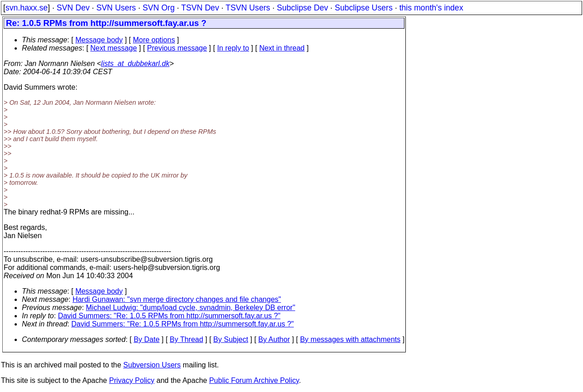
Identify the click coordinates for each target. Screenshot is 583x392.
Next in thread (282, 48)
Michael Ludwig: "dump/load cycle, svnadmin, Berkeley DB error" (191, 308)
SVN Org (159, 8)
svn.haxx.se (27, 8)
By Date (146, 339)
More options (154, 40)
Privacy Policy (132, 380)
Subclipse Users (364, 8)
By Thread (187, 339)
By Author (274, 339)
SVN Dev (73, 8)
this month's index (431, 8)
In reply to (233, 48)
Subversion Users (152, 365)
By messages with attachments (350, 339)
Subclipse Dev (302, 8)
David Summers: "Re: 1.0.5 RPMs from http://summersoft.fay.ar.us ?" (169, 316)
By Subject (230, 339)
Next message (113, 48)
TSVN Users (248, 8)
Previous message (177, 48)
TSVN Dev (200, 8)
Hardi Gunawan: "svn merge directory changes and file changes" (177, 299)
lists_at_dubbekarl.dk (135, 64)
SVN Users (116, 8)
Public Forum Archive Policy (254, 380)
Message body (99, 40)
